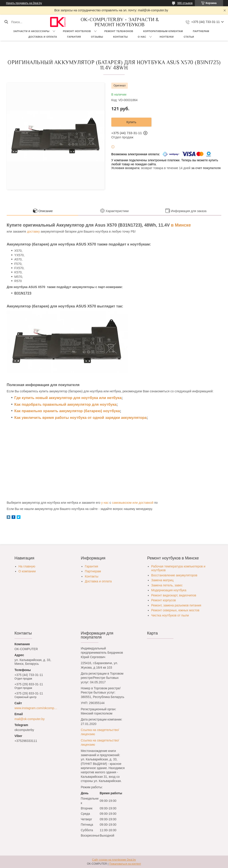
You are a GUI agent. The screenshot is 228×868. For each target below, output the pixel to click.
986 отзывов (185, 3)
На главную (27, 566)
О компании (27, 571)
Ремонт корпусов (164, 600)
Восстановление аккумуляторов (174, 575)
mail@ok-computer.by (30, 719)
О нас (142, 37)
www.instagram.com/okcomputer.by (37, 708)
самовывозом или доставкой (133, 503)
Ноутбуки (167, 37)
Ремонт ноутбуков (77, 31)
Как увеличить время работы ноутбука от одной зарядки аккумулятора (80, 418)
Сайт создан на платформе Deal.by (114, 860)
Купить (131, 122)
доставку (33, 231)
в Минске (181, 225)
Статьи (189, 37)
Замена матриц (162, 580)
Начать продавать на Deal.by (24, 3)
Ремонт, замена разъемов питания (176, 605)
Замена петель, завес (167, 585)
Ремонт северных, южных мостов (175, 610)
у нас (105, 503)
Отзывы (97, 37)
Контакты (120, 37)
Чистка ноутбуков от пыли (170, 615)
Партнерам (201, 31)
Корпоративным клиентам (163, 31)
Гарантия (74, 37)
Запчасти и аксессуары (31, 31)
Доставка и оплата (43, 37)
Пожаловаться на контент (125, 864)
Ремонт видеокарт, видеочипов (174, 595)
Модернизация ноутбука (169, 590)
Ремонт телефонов (119, 31)
